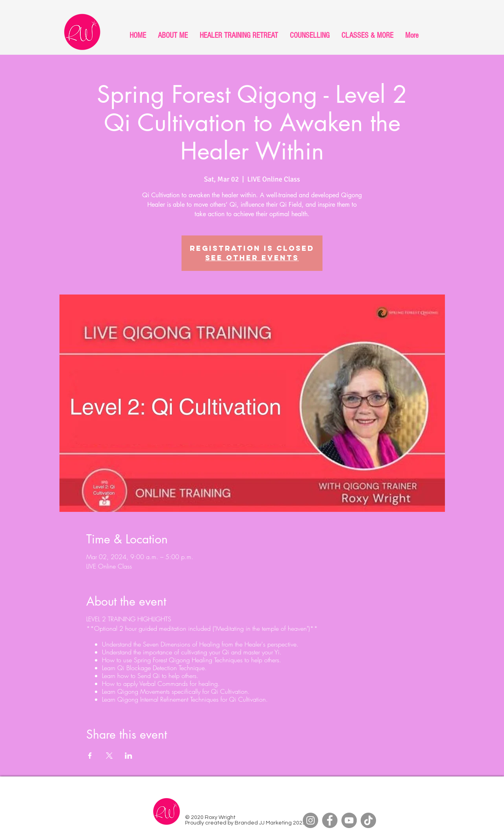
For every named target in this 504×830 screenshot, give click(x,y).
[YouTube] (349, 820)
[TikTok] (368, 820)
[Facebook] (330, 820)
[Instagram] (310, 820)
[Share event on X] (109, 756)
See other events (252, 258)
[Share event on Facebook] (90, 756)
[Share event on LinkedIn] (129, 756)
